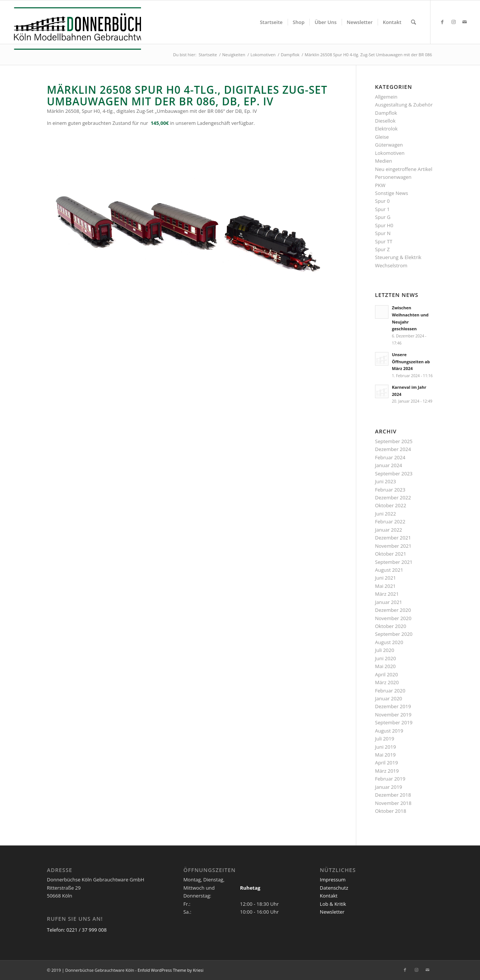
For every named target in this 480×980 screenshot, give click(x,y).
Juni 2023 (385, 481)
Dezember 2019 (393, 706)
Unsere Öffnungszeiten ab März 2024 (411, 362)
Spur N (383, 233)
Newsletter (332, 912)
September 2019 (394, 722)
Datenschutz (334, 888)
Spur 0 (382, 201)
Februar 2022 (390, 521)
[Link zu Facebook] (442, 22)
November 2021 (393, 546)
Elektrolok (386, 129)
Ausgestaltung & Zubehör (404, 105)
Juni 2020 (385, 658)
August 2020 (389, 642)
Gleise (382, 137)
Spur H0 (384, 225)
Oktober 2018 (391, 811)
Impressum (333, 880)
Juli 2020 (385, 650)
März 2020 (387, 682)
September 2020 (394, 634)
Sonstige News (391, 193)
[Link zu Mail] (465, 22)
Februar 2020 (390, 691)
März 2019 (387, 771)
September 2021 (394, 562)
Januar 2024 (388, 465)
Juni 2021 (385, 578)
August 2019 (389, 731)
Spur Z (382, 249)
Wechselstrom (391, 265)
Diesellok (385, 121)
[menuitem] (271, 22)
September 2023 (394, 474)
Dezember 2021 (393, 538)
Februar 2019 (390, 779)
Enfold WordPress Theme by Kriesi (171, 970)
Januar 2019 (388, 787)
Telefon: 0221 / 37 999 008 (77, 930)
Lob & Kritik (333, 904)
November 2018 (393, 803)
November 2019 (393, 715)
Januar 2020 (388, 698)
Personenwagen (393, 177)
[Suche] (413, 22)
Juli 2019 (385, 739)
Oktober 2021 (391, 554)
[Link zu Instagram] (453, 22)
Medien (384, 161)
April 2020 (386, 674)
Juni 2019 (385, 747)
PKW (380, 185)
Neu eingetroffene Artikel (404, 169)
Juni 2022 (385, 514)
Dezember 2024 (393, 449)
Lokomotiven (390, 153)
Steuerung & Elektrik (398, 257)
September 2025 (394, 441)
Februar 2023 (390, 490)
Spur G (383, 217)
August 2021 (389, 570)
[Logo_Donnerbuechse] (75, 28)
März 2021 (387, 594)
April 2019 (386, 763)
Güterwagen (389, 145)
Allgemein (386, 97)
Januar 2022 (388, 530)
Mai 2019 (385, 755)
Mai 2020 (385, 666)
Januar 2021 (388, 602)
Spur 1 (382, 209)
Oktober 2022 (391, 505)
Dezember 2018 (393, 795)
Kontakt (329, 896)
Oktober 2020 (391, 626)
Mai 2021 (385, 586)
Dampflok (386, 113)
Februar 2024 (390, 457)
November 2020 (393, 618)
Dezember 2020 (393, 610)
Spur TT (384, 241)
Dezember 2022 (393, 497)
